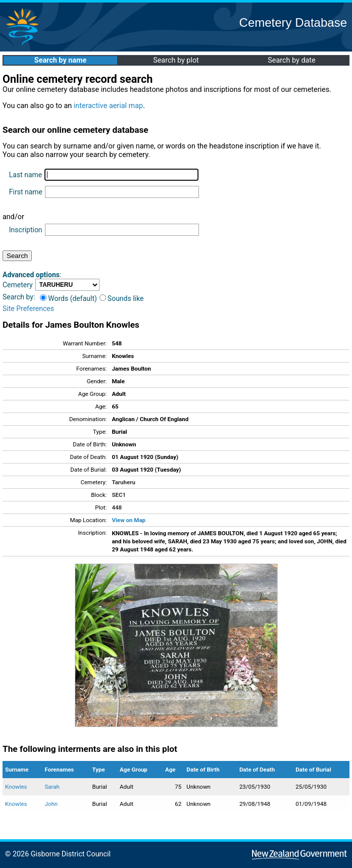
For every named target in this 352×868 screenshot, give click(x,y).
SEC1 (119, 495)
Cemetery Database (293, 22)
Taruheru (123, 482)
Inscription (26, 230)
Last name (26, 175)
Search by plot (176, 60)
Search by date (291, 60)
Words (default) (68, 298)
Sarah (52, 787)
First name (26, 192)
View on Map (129, 520)
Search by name (60, 60)
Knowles (16, 787)
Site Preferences (28, 309)
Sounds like (122, 298)
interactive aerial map (108, 106)
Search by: (19, 297)
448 (117, 507)
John (52, 804)
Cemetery (18, 285)
